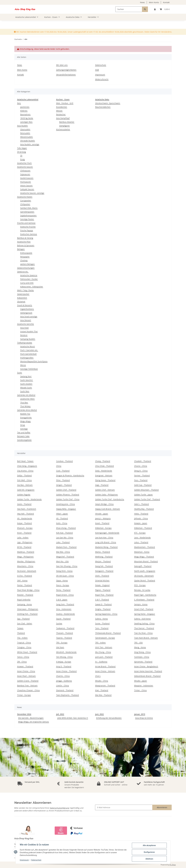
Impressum (100, 75)
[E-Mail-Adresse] (124, 807)
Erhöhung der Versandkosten (109, 718)
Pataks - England (102, 585)
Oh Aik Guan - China (65, 576)
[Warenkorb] (165, 9)
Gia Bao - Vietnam (25, 485)
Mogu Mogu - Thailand (144, 557)
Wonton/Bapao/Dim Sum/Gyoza (34, 361)
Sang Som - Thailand (65, 604)
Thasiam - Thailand (65, 633)
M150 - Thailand (24, 547)
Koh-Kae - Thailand (64, 533)
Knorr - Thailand (24, 533)
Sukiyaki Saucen (27, 189)
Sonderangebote (24, 440)
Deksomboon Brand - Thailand (147, 676)
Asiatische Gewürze (29, 275)
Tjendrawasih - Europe (105, 638)
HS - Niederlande (25, 518)
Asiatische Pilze (24, 242)
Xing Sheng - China (142, 652)
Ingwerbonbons (27, 309)
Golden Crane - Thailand (28, 681)
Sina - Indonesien (64, 609)
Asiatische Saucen (25, 167)
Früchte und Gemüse (26, 223)
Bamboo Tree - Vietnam (27, 685)
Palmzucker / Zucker (29, 279)
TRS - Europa (62, 643)
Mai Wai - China (63, 552)
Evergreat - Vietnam (104, 475)
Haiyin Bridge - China (104, 504)
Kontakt (166, 2)
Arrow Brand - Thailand (105, 666)
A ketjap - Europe (64, 662)
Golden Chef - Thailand (66, 490)
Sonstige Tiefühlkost (29, 369)
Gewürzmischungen (26, 268)
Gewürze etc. (23, 272)
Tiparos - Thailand (64, 638)
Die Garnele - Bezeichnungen (31, 718)
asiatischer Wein (27, 399)
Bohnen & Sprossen (26, 245)
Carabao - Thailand (64, 461)
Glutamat (21, 301)
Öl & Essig (22, 152)
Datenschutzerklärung (59, 808)
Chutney (24, 260)
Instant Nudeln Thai (29, 331)
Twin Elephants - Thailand (67, 695)
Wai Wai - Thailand (103, 695)
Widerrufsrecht (102, 79)
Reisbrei (24, 335)
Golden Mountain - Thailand (146, 490)
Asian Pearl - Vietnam (26, 676)
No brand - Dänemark (27, 571)
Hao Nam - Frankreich (27, 509)
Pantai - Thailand (25, 585)
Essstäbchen (62, 107)
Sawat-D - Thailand (103, 604)
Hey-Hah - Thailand (26, 514)
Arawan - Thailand (25, 666)
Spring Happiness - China (106, 614)
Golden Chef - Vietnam (105, 490)
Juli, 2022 (60, 714)
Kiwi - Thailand (102, 690)
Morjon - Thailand (103, 561)
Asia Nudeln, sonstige (30, 144)
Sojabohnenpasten (28, 215)
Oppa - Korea (62, 580)
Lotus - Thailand (141, 542)
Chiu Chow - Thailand (104, 466)
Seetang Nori (26, 376)
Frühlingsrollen (27, 358)
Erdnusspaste (26, 253)
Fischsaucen (26, 182)
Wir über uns (62, 65)
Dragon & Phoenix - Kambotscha (70, 475)
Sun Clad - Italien (25, 623)
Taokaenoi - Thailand (65, 628)
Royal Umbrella (24, 600)
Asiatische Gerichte (26, 324)
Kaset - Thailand (102, 523)
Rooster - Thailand (25, 595)
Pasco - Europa (63, 585)
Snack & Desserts (25, 305)
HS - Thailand (62, 518)
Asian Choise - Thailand (66, 671)
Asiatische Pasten (25, 197)
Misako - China (102, 681)
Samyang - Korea (24, 604)
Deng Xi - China (141, 471)
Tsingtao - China (24, 647)
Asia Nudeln (22, 126)
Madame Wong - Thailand (106, 547)
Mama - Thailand (103, 552)
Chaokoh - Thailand (143, 461)
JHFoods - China (141, 518)
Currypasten (26, 200)
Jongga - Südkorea (64, 681)
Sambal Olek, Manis (29, 208)
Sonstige (24, 429)
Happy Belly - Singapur (66, 509)
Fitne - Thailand (63, 480)
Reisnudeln (25, 133)
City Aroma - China (25, 471)
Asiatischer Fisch (24, 163)
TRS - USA (138, 643)
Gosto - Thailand (24, 504)
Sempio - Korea (141, 604)
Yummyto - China (142, 657)
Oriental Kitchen (102, 580)
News (142, 2)
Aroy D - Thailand (64, 666)
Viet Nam (60, 647)
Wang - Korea (140, 647)
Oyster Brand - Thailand (145, 580)
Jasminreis (25, 107)
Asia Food (24, 328)
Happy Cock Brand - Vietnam (108, 509)
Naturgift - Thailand (143, 566)
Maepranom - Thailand (105, 685)
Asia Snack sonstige (29, 316)
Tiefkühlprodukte (25, 343)
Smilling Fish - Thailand (27, 614)
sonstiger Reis (26, 122)
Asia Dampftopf (63, 118)
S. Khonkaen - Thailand (144, 600)
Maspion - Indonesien (144, 685)
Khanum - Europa (25, 528)
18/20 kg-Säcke (27, 118)
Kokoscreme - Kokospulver (32, 287)
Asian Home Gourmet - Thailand (148, 671)
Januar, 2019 (140, 714)
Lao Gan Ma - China (65, 537)
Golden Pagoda (24, 495)
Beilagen (21, 249)
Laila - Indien (23, 537)
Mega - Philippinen (25, 557)
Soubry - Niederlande (65, 614)
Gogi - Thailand (102, 485)
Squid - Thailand (63, 619)
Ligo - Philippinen (25, 542)
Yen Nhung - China (64, 657)
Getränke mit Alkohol (26, 395)
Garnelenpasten (27, 212)
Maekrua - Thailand (26, 552)
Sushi (20, 373)
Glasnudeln (25, 129)
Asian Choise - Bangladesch (146, 666)
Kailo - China (62, 523)
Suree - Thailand (102, 623)
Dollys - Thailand (24, 475)
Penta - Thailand (63, 590)
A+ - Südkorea (101, 662)
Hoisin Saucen (26, 185)
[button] (155, 9)
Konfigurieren (149, 852)
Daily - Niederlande (104, 471)
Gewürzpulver (23, 294)
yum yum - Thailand (104, 657)
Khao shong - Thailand (66, 528)
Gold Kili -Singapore (26, 490)
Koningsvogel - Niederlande (107, 533)
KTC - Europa (140, 533)
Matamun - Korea (142, 552)
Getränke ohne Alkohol (27, 410)
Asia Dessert (26, 320)
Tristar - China (140, 690)
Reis (19, 103)
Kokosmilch (22, 298)
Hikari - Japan (62, 514)
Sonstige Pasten (27, 219)
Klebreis (24, 111)
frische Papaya (27, 230)
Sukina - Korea (101, 619)
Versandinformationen (66, 75)
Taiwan (20, 628)
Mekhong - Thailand (104, 557)
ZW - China (22, 662)
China (59, 466)
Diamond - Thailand (65, 690)
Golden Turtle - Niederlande (29, 499)
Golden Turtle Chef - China (68, 499)
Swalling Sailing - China (144, 623)
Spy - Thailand (23, 619)
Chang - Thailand (103, 461)
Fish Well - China (24, 480)
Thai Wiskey (25, 406)
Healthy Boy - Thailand (144, 509)
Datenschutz (101, 65)
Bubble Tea (25, 414)
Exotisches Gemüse (29, 234)
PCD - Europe (140, 585)
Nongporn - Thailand (104, 571)
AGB (97, 70)
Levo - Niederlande (142, 537)
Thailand (21, 633)
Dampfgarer (65, 126)
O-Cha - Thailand (25, 576)
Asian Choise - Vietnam (105, 671)
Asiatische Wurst (28, 346)
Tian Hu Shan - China (143, 633)
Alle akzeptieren (149, 845)
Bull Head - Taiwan (25, 461)
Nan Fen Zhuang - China (67, 566)
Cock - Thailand (63, 471)
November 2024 (24, 714)
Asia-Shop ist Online (144, 718)
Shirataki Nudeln (28, 141)
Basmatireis (25, 114)
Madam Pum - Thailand (66, 547)
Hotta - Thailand (141, 514)
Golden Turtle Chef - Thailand (147, 499)
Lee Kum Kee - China (104, 537)
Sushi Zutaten (26, 384)
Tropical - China (24, 643)
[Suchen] (129, 9)
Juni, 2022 (99, 714)
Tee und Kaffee (24, 432)
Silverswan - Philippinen (28, 609)
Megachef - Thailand (65, 557)
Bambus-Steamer (67, 122)
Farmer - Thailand (142, 475)
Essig (22, 159)
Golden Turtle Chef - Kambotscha (110, 499)
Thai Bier (24, 403)
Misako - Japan (141, 681)
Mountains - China (25, 566)
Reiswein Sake (23, 436)
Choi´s (98, 676)
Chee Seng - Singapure (27, 466)
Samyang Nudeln (28, 339)
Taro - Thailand (102, 628)
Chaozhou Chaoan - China (28, 690)
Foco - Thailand (141, 480)
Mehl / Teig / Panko (25, 290)
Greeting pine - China (65, 504)
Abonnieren (162, 807)
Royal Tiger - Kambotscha (145, 595)
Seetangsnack (26, 313)
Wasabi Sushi (26, 388)
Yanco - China (23, 657)
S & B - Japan (62, 600)
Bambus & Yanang (25, 238)
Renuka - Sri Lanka (142, 590)
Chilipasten (25, 204)
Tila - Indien (22, 638)
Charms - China (63, 676)
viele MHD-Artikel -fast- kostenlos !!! (73, 718)
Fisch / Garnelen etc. (29, 350)
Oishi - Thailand (102, 576)
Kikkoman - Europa (103, 528)
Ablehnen (149, 859)
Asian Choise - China (26, 671)
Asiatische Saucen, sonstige (32, 193)
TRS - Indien (100, 643)
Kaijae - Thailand (24, 523)
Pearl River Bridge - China (28, 590)
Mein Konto (154, 2)
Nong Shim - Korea (64, 571)
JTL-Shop (173, 865)
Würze (23, 365)
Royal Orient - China (65, 595)
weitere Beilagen (28, 264)
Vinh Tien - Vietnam (104, 647)
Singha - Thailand (103, 609)
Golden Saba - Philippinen (106, 495)
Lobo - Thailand (63, 542)
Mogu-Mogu (26, 421)
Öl (21, 156)
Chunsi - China (141, 466)
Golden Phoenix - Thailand (68, 495)
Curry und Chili (27, 283)
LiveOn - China (63, 685)
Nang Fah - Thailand (104, 566)
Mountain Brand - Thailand (146, 561)
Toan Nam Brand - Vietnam (146, 638)
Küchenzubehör (63, 129)
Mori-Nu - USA (62, 561)
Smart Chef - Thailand (144, 609)
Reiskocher (61, 114)
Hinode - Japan (102, 514)
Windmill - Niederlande (66, 652)
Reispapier (25, 257)
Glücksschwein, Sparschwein (108, 103)
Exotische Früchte (28, 227)
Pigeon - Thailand (103, 590)
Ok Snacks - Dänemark (144, 576)
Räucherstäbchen (103, 107)
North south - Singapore (145, 571)
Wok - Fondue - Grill (65, 103)
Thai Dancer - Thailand (144, 628)
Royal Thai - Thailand (104, 595)
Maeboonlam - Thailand (145, 547)
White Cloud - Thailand (27, 652)
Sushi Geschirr (27, 380)
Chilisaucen (25, 171)
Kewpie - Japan (141, 523)
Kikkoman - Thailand (143, 528)
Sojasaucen (25, 174)
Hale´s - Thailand (142, 504)
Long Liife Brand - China (106, 542)
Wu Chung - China (103, 652)
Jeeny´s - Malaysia (103, 518)
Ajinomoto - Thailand (143, 662)
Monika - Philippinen (26, 561)
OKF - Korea (22, 580)
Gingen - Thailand (64, 485)
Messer (59, 111)
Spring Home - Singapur (145, 614)
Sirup (23, 425)
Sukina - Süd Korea (142, 619)
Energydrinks (26, 417)
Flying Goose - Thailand (105, 480)
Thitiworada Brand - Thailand (108, 633)
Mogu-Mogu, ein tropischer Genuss (34, 722)
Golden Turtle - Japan (143, 495)
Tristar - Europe (24, 695)
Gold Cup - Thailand (143, 485)
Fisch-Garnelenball (28, 354)
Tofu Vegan (22, 148)
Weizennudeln (27, 137)
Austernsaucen (27, 178)
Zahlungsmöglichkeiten (66, 70)
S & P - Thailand (102, 600)
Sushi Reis (25, 391)
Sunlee (59, 623)
